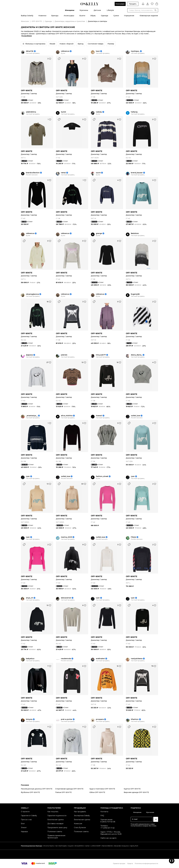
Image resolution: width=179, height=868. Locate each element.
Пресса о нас (26, 820)
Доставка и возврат (55, 824)
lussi (98, 51)
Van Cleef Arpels (61, 846)
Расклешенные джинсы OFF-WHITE (37, 789)
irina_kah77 (101, 355)
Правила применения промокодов (56, 837)
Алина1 (99, 416)
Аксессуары (69, 16)
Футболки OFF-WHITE (30, 792)
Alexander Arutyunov (121, 846)
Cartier (87, 846)
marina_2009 (66, 537)
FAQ (102, 816)
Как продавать (80, 812)
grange (99, 233)
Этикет (24, 828)
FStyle (133, 537)
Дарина (29, 355)
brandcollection (33, 173)
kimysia (29, 719)
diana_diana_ (136, 355)
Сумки (116, 16)
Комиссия (78, 824)
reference (65, 51)
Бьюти (82, 16)
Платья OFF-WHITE (63, 792)
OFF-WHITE (37, 21)
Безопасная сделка (55, 820)
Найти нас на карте (108, 838)
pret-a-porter (67, 719)
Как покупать (53, 812)
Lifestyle (110, 10)
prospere (100, 719)
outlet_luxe (136, 416)
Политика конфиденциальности (146, 863)
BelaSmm (135, 233)
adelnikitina (31, 112)
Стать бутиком (80, 828)
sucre (98, 173)
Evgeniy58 (135, 294)
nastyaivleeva (137, 659)
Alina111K (30, 51)
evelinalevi (100, 659)
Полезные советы (55, 832)
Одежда (104, 16)
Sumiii (63, 112)
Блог (23, 824)
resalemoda (66, 659)
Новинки (42, 16)
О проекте (25, 812)
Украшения (129, 16)
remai (63, 173)
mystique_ (135, 51)
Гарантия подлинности (57, 816)
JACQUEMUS (79, 846)
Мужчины (84, 10)
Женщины (70, 10)
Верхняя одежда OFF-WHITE (136, 792)
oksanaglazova (32, 294)
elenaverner (66, 598)
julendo (64, 355)
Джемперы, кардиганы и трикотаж (70, 21)
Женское (25, 21)
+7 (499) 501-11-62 (108, 828)
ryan (28, 476)
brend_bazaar (137, 173)
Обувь (93, 16)
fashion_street (102, 476)
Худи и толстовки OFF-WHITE (102, 789)
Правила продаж (119, 863)
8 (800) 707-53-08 (108, 822)
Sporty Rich (134, 846)
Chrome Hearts (48, 846)
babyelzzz (30, 659)
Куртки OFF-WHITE (132, 789)
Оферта (130, 863)
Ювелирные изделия (149, 16)
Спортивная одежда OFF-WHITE (69, 789)
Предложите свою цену (57, 828)
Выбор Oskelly (27, 16)
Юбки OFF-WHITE (97, 792)
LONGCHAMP (96, 846)
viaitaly (99, 112)
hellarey (134, 112)
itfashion (135, 719)
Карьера (24, 832)
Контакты (104, 812)
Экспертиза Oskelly (82, 816)
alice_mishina (67, 416)
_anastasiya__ (32, 416)
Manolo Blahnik (107, 846)
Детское (97, 10)
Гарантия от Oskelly (29, 816)
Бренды (55, 16)
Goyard (70, 846)
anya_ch (29, 598)
